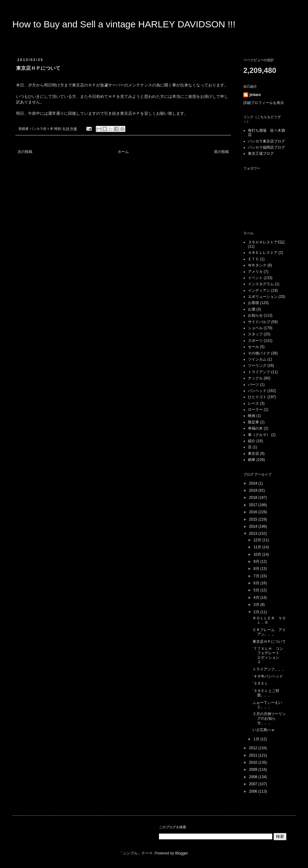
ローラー (255, 410)
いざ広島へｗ (264, 730)
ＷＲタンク (257, 265)
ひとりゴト (257, 397)
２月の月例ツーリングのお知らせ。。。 (269, 718)
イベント (255, 278)
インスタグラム (261, 284)
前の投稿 (221, 152)
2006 (254, 791)
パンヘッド (257, 391)
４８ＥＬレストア (263, 253)
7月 (257, 576)
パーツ (253, 385)
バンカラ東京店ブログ (266, 141)
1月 (257, 739)
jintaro (255, 95)
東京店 (253, 454)
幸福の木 (255, 428)
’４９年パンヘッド (268, 676)
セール (253, 347)
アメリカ (255, 272)
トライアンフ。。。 (269, 669)
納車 (252, 460)
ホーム (123, 152)
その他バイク (259, 353)
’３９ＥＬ (262, 683)
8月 (257, 569)
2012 (254, 748)
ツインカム (257, 359)
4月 (257, 598)
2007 (254, 784)
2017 (254, 505)
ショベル (255, 328)
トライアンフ (259, 372)
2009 (254, 770)
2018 (254, 498)
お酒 (252, 309)
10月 (258, 554)
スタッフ (255, 334)
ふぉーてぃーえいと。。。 (267, 705)
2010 (254, 762)
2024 (254, 483)
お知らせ (255, 315)
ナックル (255, 378)
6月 (257, 583)
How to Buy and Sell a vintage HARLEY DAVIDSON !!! (124, 24)
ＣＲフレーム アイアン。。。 (269, 632)
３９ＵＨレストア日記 (266, 242)
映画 (252, 416)
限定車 (253, 422)
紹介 (252, 441)
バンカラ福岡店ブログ (266, 147)
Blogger (182, 853)
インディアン (259, 290)
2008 (254, 777)
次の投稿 (25, 152)
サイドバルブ (259, 322)
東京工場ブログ (261, 154)
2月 (257, 612)
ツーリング (257, 366)
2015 (254, 519)
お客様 (253, 303)
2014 (254, 526)
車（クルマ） (259, 435)
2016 (254, 512)
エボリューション (263, 297)
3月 (257, 605)
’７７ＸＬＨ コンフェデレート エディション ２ (268, 655)
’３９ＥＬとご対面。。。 (266, 693)
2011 (254, 755)
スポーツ (255, 341)
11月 (258, 547)
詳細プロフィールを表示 (264, 103)
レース (253, 403)
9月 (257, 562)
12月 (258, 540)
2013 (254, 534)
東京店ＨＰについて (269, 642)
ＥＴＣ (253, 259)
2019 (254, 490)
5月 (257, 590)
